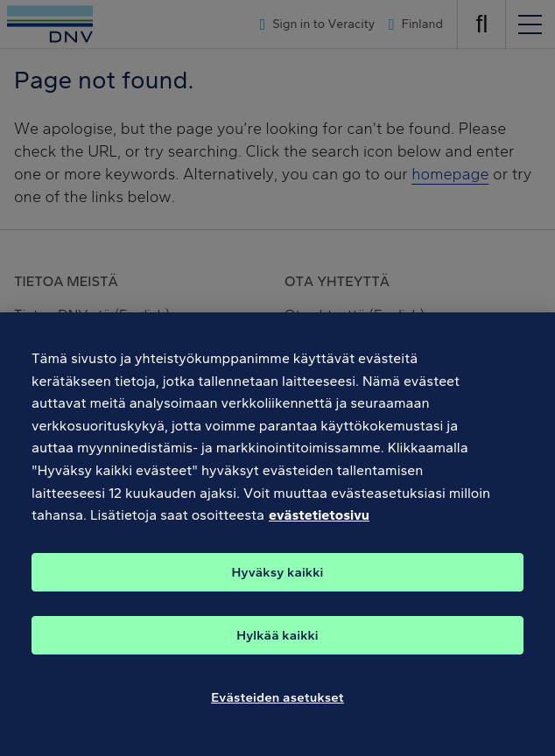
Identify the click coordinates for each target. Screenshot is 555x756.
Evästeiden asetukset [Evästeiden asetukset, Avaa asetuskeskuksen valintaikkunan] (277, 709)
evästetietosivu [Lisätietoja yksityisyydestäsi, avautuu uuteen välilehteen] (319, 526)
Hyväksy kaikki (278, 584)
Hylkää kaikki (277, 647)
